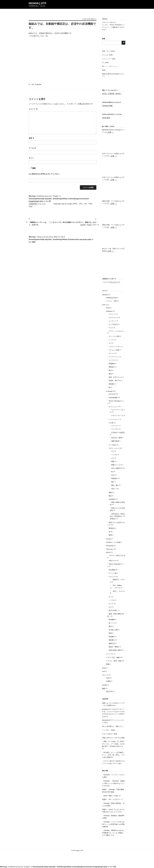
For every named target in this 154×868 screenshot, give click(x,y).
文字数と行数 (113, 630)
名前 (31, 138)
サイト (31, 158)
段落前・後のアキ (115, 380)
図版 (113, 461)
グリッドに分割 (114, 336)
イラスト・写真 (111, 301)
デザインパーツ (114, 448)
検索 (104, 39)
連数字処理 (115, 441)
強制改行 (112, 367)
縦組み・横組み (114, 647)
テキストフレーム (117, 415)
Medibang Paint (111, 298)
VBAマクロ (113, 561)
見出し (114, 489)
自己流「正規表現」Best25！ (112, 94)
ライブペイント (114, 357)
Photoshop (110, 546)
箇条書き (112, 384)
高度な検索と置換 (115, 650)
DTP (33, 85)
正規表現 (112, 499)
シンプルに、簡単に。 (110, 730)
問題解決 (112, 364)
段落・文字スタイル (115, 377)
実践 (110, 493)
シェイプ (112, 340)
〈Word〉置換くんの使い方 (111, 796)
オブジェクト (113, 407)
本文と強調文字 (117, 468)
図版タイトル (116, 465)
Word (108, 552)
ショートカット (114, 419)
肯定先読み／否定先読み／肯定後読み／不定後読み (117, 516)
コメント (33, 109)
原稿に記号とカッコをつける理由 (113, 738)
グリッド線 (113, 573)
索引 (113, 482)
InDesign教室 (113, 398)
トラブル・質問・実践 (114, 661)
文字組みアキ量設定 (118, 433)
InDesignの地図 (107, 106)
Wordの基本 (106, 118)
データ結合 (113, 445)
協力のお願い (113, 610)
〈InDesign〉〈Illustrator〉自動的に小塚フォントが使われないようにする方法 (113, 783)
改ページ (112, 623)
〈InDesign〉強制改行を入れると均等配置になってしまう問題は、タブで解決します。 (113, 833)
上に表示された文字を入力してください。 (45, 174)
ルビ (113, 458)
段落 (110, 633)
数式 (110, 370)
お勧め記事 (105, 699)
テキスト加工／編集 (113, 657)
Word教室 (112, 570)
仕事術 (108, 681)
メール (32, 148)
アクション (113, 314)
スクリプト (115, 426)
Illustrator (109, 311)
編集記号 (112, 643)
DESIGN (105, 295)
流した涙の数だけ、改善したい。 (113, 726)
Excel (108, 308)
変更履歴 (112, 620)
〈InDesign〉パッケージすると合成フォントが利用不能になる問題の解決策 (113, 824)
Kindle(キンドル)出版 (113, 542)
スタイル (112, 577)
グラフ (111, 328)
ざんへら (105, 675)
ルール (111, 604)
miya (108, 678)
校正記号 (109, 691)
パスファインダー (115, 347)
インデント (113, 321)
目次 (113, 475)
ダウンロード (114, 282)
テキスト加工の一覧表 (110, 734)
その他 (111, 423)
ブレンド (112, 353)
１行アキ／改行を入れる (117, 555)
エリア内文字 (113, 324)
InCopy (109, 539)
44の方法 (112, 394)
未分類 (104, 685)
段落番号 (112, 637)
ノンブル (114, 455)
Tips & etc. (110, 549)
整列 (110, 374)
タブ (110, 343)
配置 (110, 535)
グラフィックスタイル (116, 331)
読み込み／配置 (117, 438)
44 (96, 19)
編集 (104, 688)
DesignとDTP (37, 3)
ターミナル (110, 654)
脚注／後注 (115, 485)
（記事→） (110, 132)
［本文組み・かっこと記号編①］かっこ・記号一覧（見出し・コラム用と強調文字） (113, 755)
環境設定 (112, 528)
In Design (38, 85)
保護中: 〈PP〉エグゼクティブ (113, 799)
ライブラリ (113, 360)
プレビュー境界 (114, 350)
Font (104, 671)
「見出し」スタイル (118, 591)
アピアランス (113, 318)
